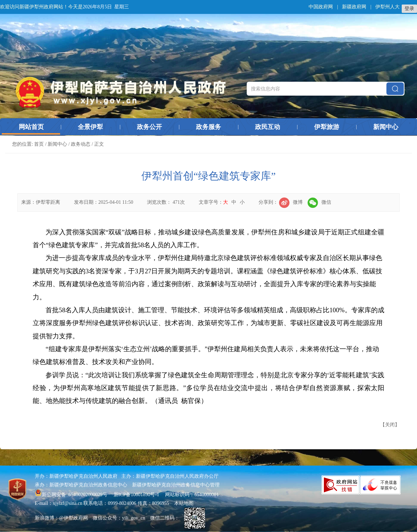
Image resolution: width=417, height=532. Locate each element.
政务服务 (208, 127)
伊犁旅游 (327, 127)
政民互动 (268, 127)
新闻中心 (386, 127)
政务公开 (149, 127)
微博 (291, 202)
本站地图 (184, 503)
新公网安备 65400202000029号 (72, 495)
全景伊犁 (90, 127)
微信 (319, 202)
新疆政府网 (354, 7)
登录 (409, 9)
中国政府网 (321, 7)
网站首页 (31, 127)
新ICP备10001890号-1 (136, 495)
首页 (39, 144)
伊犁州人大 (387, 7)
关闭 (390, 425)
